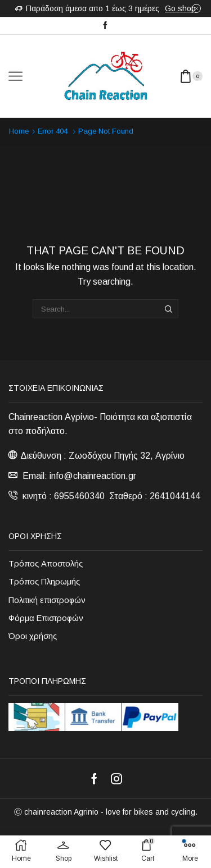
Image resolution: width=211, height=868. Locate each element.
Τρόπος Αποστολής (46, 564)
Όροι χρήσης (33, 636)
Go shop (180, 8)
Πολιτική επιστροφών (47, 600)
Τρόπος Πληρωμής (44, 582)
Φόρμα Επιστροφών (46, 618)
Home (19, 131)
